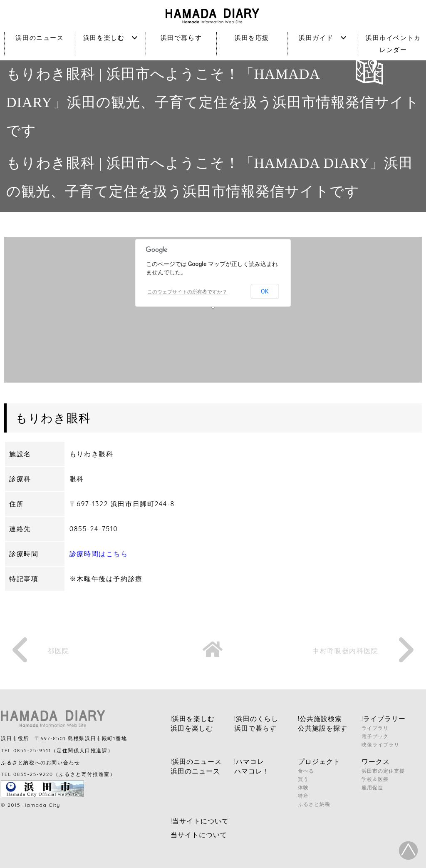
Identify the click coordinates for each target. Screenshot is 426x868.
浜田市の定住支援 (383, 771)
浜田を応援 (252, 38)
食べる (306, 771)
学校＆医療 (375, 779)
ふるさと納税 (314, 804)
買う (303, 779)
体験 (303, 787)
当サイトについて (199, 835)
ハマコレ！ (252, 771)
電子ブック (375, 736)
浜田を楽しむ (110, 38)
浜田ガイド (323, 38)
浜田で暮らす (181, 38)
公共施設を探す (323, 728)
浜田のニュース (40, 38)
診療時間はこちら (99, 554)
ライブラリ (375, 728)
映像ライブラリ (380, 745)
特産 (303, 796)
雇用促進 (372, 787)
